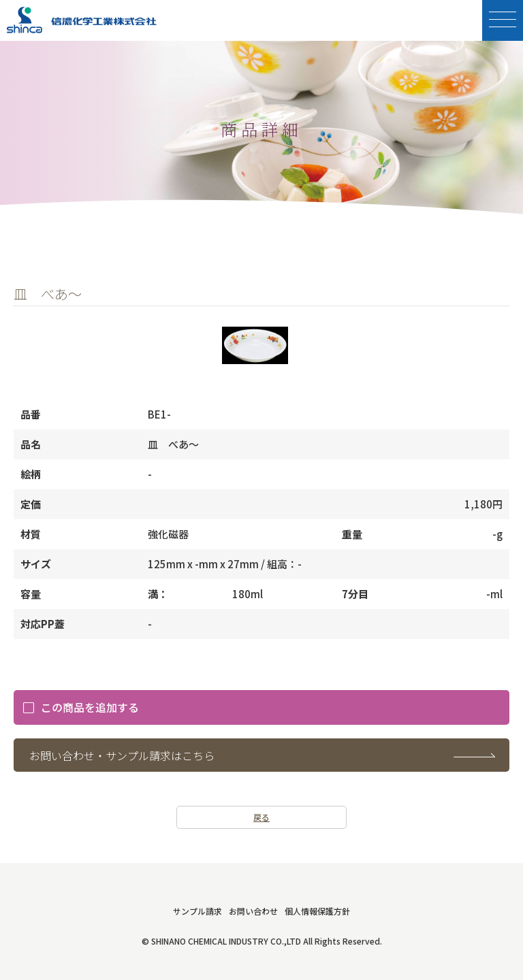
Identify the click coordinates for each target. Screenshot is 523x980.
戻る (261, 817)
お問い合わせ (253, 911)
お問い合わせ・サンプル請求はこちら (122, 755)
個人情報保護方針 (317, 911)
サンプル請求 (197, 911)
